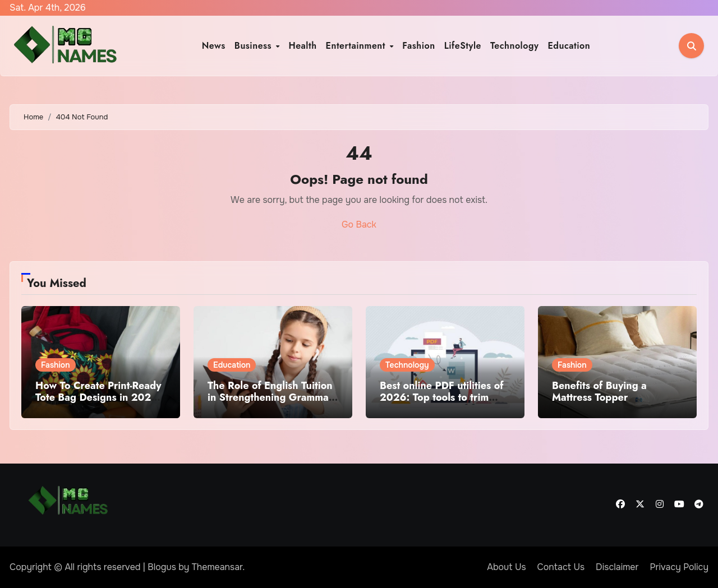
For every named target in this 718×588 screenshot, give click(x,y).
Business (255, 46)
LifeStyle (463, 46)
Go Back (359, 224)
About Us (506, 567)
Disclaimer (617, 567)
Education (569, 46)
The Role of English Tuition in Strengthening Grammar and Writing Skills (270, 398)
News (214, 46)
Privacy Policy (679, 567)
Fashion (418, 46)
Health (302, 46)
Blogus (162, 567)
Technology (515, 46)
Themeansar (217, 567)
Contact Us (561, 567)
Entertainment (357, 46)
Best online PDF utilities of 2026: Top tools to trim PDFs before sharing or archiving (442, 404)
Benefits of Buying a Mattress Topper (599, 392)
